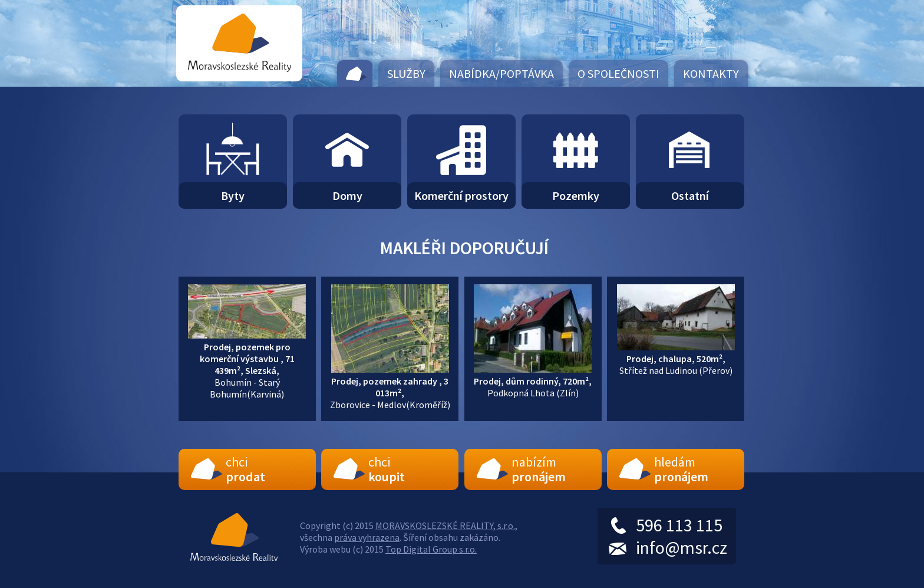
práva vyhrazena (367, 537)
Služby (406, 73)
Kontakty (711, 73)
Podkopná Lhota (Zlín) (533, 381)
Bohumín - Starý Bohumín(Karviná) (247, 364)
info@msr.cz (682, 547)
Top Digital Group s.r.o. (431, 549)
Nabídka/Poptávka (501, 73)
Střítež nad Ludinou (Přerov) (676, 359)
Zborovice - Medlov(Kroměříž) (390, 387)
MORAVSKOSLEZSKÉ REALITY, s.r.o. (445, 525)
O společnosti (618, 73)
